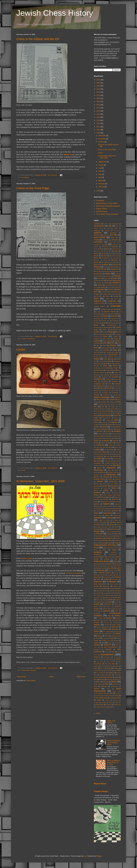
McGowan (97, 486)
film (98, 345)
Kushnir (110, 443)
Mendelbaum (114, 486)
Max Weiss (114, 484)
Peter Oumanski (110, 532)
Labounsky (100, 445)
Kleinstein (99, 431)
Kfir (112, 427)
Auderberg (105, 247)
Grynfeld (108, 379)
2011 (98, 127)
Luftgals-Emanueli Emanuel (102, 465)
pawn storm (108, 527)
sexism (117, 602)
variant (110, 666)
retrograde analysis (104, 573)
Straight (105, 638)
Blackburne (98, 265)
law (106, 450)
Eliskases (97, 332)
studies (112, 638)
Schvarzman (109, 598)
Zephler (104, 702)
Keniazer (97, 427)
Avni (108, 249)
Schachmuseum (102, 212)
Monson (108, 493)
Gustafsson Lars (99, 384)
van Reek (103, 666)
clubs (96, 298)
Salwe (119, 588)
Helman (96, 395)
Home (52, 677)
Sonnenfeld (115, 620)
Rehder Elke (106, 566)
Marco (96, 472)
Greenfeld (106, 375)
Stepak (100, 636)
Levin (117, 452)
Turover (116, 657)
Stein (103, 634)
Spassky (33, 670)
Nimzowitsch (107, 513)
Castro (110, 287)
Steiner (110, 634)
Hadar (117, 386)
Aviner (96, 249)
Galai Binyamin (99, 352)
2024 (98, 86)
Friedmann (106, 350)
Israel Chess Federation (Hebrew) (108, 206)
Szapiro (96, 643)
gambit (116, 352)
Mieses (114, 488)
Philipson (118, 536)
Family (116, 339)
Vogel (109, 668)
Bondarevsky (98, 274)
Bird (103, 262)
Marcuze (103, 472)
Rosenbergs (108, 577)
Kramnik (115, 441)
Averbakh (115, 247)
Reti (119, 570)
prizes (115, 550)
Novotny (118, 513)
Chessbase (100, 201)
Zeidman (96, 702)
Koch (107, 434)
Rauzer (117, 564)
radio (116, 561)
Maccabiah (117, 465)
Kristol (96, 443)
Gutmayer (118, 384)
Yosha (117, 696)
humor (108, 404)
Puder (110, 557)
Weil (110, 675)
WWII (111, 693)
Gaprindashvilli (112, 354)
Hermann (118, 397)
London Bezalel (109, 461)
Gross (96, 377)
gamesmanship (98, 354)
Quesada (107, 559)
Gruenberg (105, 377)
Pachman (97, 522)
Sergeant (118, 600)
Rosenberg (97, 577)
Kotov (116, 438)
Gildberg (98, 364)
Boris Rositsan (98, 276)
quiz (116, 559)
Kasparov (114, 422)
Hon (28, 670)
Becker (96, 256)
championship (99, 290)
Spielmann (115, 627)
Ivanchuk (113, 409)
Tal (103, 643)
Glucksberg (97, 368)
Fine (104, 345)
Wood (108, 689)
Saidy (105, 588)
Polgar (116, 543)
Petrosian (99, 534)
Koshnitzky (99, 438)
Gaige (115, 350)
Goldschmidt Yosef (111, 368)
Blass (106, 265)
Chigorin (97, 294)
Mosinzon (102, 497)
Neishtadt (118, 509)
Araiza (111, 242)
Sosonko (97, 622)
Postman (116, 548)
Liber (112, 454)
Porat (96, 547)
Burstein (118, 280)
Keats (103, 425)
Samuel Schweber (115, 591)
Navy (117, 506)
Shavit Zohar (98, 607)
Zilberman (118, 702)
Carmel (107, 285)
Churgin (99, 296)
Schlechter (107, 595)
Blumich (118, 267)
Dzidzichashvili (112, 325)
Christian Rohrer (107, 294)
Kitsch (112, 429)
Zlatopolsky (103, 707)
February (102, 184)
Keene (110, 425)
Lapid (110, 447)
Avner (102, 249)
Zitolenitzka (117, 705)
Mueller (117, 497)
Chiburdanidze (114, 292)
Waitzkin (102, 675)
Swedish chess (106, 640)
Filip (119, 343)
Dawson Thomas (110, 312)
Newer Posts (22, 677)
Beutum (96, 262)
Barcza (96, 253)
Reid (97, 568)
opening (109, 518)
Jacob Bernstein (101, 411)
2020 (98, 98)
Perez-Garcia (114, 529)
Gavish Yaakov (99, 357)
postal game (107, 548)
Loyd (117, 461)
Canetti (106, 283)
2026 (98, 80)
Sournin (115, 622)
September (102, 162)
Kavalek (96, 425)
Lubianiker (97, 463)
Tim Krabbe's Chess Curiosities (107, 214)
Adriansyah (115, 224)
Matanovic (118, 479)
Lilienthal (115, 456)
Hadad (110, 386)
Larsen (117, 447)
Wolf (95, 686)
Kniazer (117, 431)
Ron (117, 575)
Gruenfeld (115, 377)
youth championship (100, 698)
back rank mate (116, 249)
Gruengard (98, 379)
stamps (97, 631)
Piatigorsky (109, 538)
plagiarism (118, 541)
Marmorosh (111, 475)
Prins (95, 550)
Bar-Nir (106, 251)
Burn (102, 280)
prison (104, 550)
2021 (98, 95)
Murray (106, 499)
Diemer (113, 314)
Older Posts (81, 677)
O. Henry (99, 515)
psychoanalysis (99, 557)
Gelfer (105, 359)
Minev (116, 490)
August (101, 165)
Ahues (108, 228)
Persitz (97, 531)
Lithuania (116, 459)
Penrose (97, 529)
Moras (116, 493)
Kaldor (96, 418)
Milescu (96, 490)
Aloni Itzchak (100, 237)
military (106, 490)
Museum (115, 499)
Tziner (104, 659)
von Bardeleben (98, 670)
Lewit (95, 454)
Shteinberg (97, 611)
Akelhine (107, 231)
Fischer (24, 670)
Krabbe (96, 441)
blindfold (111, 267)
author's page (27, 558)
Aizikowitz (97, 231)
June (100, 171)
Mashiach (115, 477)
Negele (111, 509)
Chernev (111, 290)
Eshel (98, 334)
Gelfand (97, 359)
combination (112, 301)
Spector (107, 625)
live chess (98, 461)
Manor (116, 470)
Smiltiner (118, 616)
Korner (119, 436)
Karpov (96, 422)
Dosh (106, 318)
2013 (98, 120)
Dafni (112, 309)
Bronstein (114, 278)
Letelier (119, 450)
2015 (98, 114)
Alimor (105, 235)
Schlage (99, 595)
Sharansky (107, 604)
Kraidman (105, 441)
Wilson (98, 682)
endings (110, 332)
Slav (109, 616)
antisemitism (98, 242)
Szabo (116, 640)
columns (24, 339)
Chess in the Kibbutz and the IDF (38, 39)
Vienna (102, 668)
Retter (116, 573)
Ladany (111, 445)
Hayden (96, 393)
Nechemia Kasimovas (100, 509)
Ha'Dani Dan (101, 386)
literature (108, 459)
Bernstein (115, 260)
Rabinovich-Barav (102, 561)
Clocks (21, 350)
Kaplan (108, 420)
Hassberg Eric (106, 390)
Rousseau (115, 579)
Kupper (103, 443)
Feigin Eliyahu (107, 341)
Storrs (98, 638)
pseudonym (113, 554)
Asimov (96, 247)
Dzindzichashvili (98, 327)
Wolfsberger (115, 686)
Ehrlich (105, 330)
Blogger (99, 856)
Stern (106, 636)
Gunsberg (104, 381)
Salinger (112, 588)
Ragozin (96, 564)
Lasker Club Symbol (111, 722)
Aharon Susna (98, 228)
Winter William (98, 684)
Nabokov (97, 504)
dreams (96, 321)
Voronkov (111, 673)
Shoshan (105, 609)
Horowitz (101, 404)
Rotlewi (106, 579)
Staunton (116, 632)
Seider (111, 600)
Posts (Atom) (31, 681)
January (101, 187)
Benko (96, 258)
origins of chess (104, 520)
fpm (85, 856)
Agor (117, 226)
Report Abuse (100, 784)
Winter (114, 682)
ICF (95, 407)
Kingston (99, 429)
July (100, 168)
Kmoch (108, 431)
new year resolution (111, 511)
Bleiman (97, 267)
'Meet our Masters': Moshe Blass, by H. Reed (114, 763)
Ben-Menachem (114, 256)
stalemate (115, 629)
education (109, 327)
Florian (104, 348)
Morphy (96, 495)
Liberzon (118, 454)
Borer (117, 274)
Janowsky (116, 411)
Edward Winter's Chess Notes (107, 203)
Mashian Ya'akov (99, 479)
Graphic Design (101, 791)
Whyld (119, 680)
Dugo (104, 323)
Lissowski (97, 459)
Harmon (116, 388)
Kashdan (104, 422)
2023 (98, 89)
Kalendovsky (107, 418)
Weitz (117, 677)
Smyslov (109, 618)
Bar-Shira (115, 251)
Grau (119, 370)
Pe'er (116, 527)
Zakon (99, 700)
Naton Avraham (108, 506)
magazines (111, 468)
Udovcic (111, 659)
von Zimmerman (101, 673)
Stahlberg (105, 629)
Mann (109, 470)
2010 (98, 130)
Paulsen (99, 527)
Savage (106, 593)
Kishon (106, 429)
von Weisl (118, 670)
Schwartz (118, 597)
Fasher (96, 341)
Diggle (119, 314)
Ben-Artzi (104, 256)
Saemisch (106, 586)
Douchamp (115, 318)
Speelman (99, 627)
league (111, 450)
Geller (112, 359)
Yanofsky (99, 696)
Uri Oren (100, 662)
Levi (111, 452)
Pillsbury (118, 538)
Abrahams (97, 224)
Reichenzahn (117, 566)
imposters (105, 409)
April (100, 177)
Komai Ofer (115, 434)
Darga (119, 309)
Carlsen (100, 285)
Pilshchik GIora (107, 540)
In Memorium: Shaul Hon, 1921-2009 (40, 481)
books (108, 274)
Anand (96, 240)
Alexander (113, 233)
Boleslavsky (115, 271)
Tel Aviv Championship (109, 647)
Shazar (109, 607)
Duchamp (115, 321)
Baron (110, 253)
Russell (96, 586)
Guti (110, 384)
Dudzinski (97, 323)
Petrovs (109, 534)
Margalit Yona (98, 475)
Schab (112, 593)
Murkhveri (97, 499)
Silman (116, 611)
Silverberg (97, 613)
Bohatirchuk (97, 271)
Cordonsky (116, 303)
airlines (116, 228)
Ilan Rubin (112, 407)
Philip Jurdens (98, 536)
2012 (98, 123)
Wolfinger (104, 686)
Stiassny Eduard (116, 636)
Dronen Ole (105, 321)
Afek (110, 226)
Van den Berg (110, 664)
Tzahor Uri (97, 659)
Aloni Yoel (115, 237)
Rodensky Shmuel (99, 575)
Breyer (106, 278)
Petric (119, 532)
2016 (98, 111)
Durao (117, 323)
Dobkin (105, 316)
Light (108, 456)
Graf (114, 370)
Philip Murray (109, 536)
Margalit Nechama (113, 472)
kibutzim (118, 427)
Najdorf (106, 504)
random (103, 564)
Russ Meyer (114, 584)
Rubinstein (112, 582)
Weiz (96, 679)
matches (100, 481)
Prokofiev (114, 552)
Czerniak (116, 306)
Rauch (110, 564)
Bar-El (98, 251)
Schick (119, 593)
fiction (104, 343)
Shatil (117, 604)
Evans (115, 336)
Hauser (116, 390)
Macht (99, 468)
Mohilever (97, 493)
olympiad (98, 518)
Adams (106, 224)
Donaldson (97, 318)
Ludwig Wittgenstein (111, 463)
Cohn (116, 299)
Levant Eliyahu (101, 452)
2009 (98, 133)
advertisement (99, 226)
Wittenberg (115, 684)
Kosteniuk (108, 438)
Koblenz (100, 434)
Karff (116, 420)
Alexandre (97, 235)
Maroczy (97, 477)
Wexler (102, 679)
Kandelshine (98, 420)
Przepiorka (97, 554)
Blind (105, 267)
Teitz (95, 647)
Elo (104, 332)
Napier (98, 506)
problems (98, 552)
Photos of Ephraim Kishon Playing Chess (114, 743)
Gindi (105, 363)
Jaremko (96, 413)
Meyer (105, 488)
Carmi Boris (115, 285)
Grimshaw (115, 375)
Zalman (107, 700)
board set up (101, 269)
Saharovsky (97, 588)
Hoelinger (104, 402)
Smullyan (100, 618)
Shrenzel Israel (114, 609)
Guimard (116, 379)
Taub (117, 645)
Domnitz (114, 316)
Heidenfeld (115, 393)
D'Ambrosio (104, 309)
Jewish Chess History (55, 13)
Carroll (96, 287)
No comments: (53, 175)
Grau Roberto (100, 373)
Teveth (107, 652)
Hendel (116, 395)
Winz (107, 684)
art (106, 244)
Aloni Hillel (113, 235)
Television (108, 649)
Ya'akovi (118, 693)
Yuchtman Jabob (115, 698)
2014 (98, 117)
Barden (104, 253)
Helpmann (106, 395)
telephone (97, 649)
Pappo (112, 525)
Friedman (97, 350)
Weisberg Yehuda (106, 677)
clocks (23, 470)
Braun (99, 278)
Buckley (96, 280)
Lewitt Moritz (104, 454)
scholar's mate (98, 598)
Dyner (96, 325)
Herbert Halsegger (102, 397)
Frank (110, 348)
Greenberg (97, 375)
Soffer (98, 620)
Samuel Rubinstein (102, 591)
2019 (98, 102)
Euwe (105, 336)
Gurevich (115, 381)
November (102, 139)
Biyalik (117, 262)
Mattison (96, 484)
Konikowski (97, 436)
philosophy (100, 538)
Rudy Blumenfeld (100, 584)
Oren (119, 518)
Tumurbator (107, 657)
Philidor (116, 534)
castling (103, 287)
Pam (105, 525)
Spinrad (96, 629)
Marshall (106, 477)
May (100, 174)
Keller (117, 425)
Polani (110, 543)
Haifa (96, 388)
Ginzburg (112, 364)
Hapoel (109, 388)
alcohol (116, 231)
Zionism (109, 705)
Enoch (119, 332)
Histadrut (112, 399)
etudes (110, 334)
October (101, 142)
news (96, 513)
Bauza (117, 253)
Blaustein (115, 265)
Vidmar (117, 666)
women (97, 689)
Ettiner (104, 334)
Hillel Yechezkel (101, 399)
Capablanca (116, 283)
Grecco (116, 373)
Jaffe (109, 411)
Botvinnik (117, 276)
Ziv (97, 707)
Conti (109, 303)
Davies (99, 312)
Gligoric (115, 366)
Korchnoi (106, 436)
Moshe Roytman (108, 495)
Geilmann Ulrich (113, 357)
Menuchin (97, 488)
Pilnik (98, 541)
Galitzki (109, 352)
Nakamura (118, 504)
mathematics (113, 481)
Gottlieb (108, 370)
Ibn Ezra (116, 404)
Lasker (97, 450)
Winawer (106, 682)
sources (106, 622)
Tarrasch (97, 645)
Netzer (98, 511)
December (102, 136)
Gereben (108, 361)
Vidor (96, 668)
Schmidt (116, 595)
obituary (107, 515)
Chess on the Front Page (33, 188)
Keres (105, 427)
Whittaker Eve (111, 680)
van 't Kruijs (110, 662)
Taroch (117, 643)
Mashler (110, 479)
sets (109, 602)
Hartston (96, 390)
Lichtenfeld (100, 456)
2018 (98, 105)
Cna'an (108, 299)
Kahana (116, 416)
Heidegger (105, 393)
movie (110, 497)
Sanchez (99, 593)
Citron (108, 296)
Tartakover (107, 645)
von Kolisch (109, 670)
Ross (98, 579)
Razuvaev (97, 566)
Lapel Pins (102, 447)
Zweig (110, 707)
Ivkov (119, 409)
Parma (119, 525)
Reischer (111, 568)
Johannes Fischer (107, 413)
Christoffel (118, 294)
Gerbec (101, 361)
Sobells (119, 618)
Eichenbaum (114, 330)
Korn (113, 436)
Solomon (106, 620)
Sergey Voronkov (101, 602)
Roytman (98, 582)
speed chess (116, 625)
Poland (103, 543)
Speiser (107, 627)
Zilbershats (100, 705)
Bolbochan (106, 271)
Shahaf (96, 604)
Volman (116, 668)
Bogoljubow (114, 269)
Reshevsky (100, 570)
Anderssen (115, 240)
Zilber (111, 702)
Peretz (105, 529)
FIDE (112, 343)
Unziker (118, 659)
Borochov (108, 276)
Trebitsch (97, 657)
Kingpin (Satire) (101, 209)
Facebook (97, 339)
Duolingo (110, 323)
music (96, 502)
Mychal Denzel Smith (107, 502)
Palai (104, 522)
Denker (106, 314)
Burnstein (110, 280)
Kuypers (118, 443)
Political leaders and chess (105, 545)
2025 (98, 83)
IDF (103, 407)
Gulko (96, 381)
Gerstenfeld (117, 361)
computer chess (99, 303)
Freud (117, 348)
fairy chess (107, 339)
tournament (25, 177)
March (101, 181)
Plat (97, 543)
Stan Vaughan (107, 632)
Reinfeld (103, 568)
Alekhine (98, 233)
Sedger (98, 600)
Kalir (116, 418)
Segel (104, 600)
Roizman (110, 575)
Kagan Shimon (105, 416)
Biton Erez (110, 262)
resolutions (112, 570)
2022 (98, 92)
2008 (98, 191)
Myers (117, 502)
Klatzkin (118, 429)
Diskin (98, 316)
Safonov (116, 586)
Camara (99, 283)
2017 (98, 108)
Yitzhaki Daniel (108, 696)
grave (109, 372)
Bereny (105, 260)
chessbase (104, 292)
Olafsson (116, 515)
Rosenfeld (117, 577)
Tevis (113, 652)
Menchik (105, 486)
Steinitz (118, 634)
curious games (99, 306)
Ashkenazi (115, 244)
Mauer (105, 484)
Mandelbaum (99, 470)
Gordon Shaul (98, 370)
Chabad (116, 287)
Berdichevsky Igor (107, 258)
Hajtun (102, 388)
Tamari (110, 643)
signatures (107, 611)
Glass (105, 366)
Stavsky (96, 634)
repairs (118, 568)
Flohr (96, 348)
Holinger (112, 402)
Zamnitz (116, 700)
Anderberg (106, 240)
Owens (116, 520)
